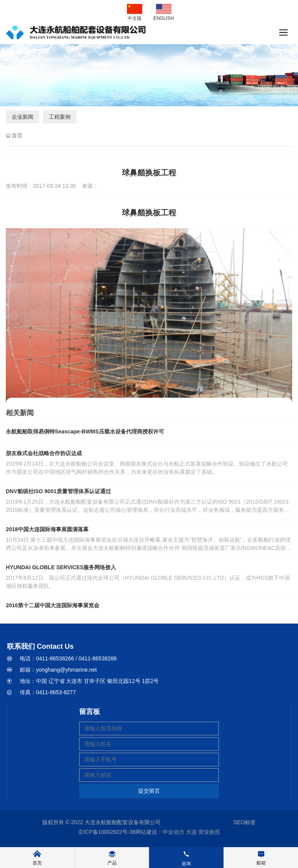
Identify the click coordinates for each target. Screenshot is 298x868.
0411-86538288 (97, 658)
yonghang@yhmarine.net (67, 670)
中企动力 (173, 832)
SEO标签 (245, 822)
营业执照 (209, 832)
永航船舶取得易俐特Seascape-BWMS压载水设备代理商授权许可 (85, 431)
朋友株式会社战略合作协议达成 (44, 453)
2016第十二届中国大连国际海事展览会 (53, 605)
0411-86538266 (55, 658)
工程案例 (60, 117)
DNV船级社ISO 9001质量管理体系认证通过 (58, 491)
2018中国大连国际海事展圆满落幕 (47, 529)
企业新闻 (23, 117)
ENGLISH (164, 18)
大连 (191, 832)
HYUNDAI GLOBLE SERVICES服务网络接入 (61, 567)
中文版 (135, 18)
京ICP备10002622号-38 (107, 832)
